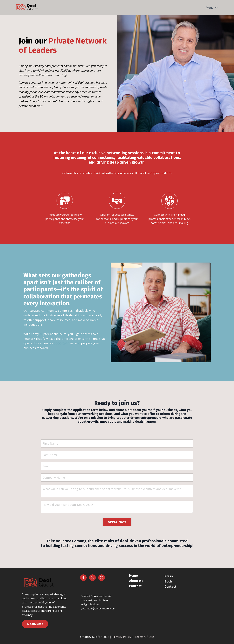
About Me (136, 581)
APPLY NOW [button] (117, 522)
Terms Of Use (144, 637)
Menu (212, 7)
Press (169, 576)
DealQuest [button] (35, 624)
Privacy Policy (122, 637)
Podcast (135, 586)
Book (168, 581)
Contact (170, 587)
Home (133, 576)
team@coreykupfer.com (101, 608)
